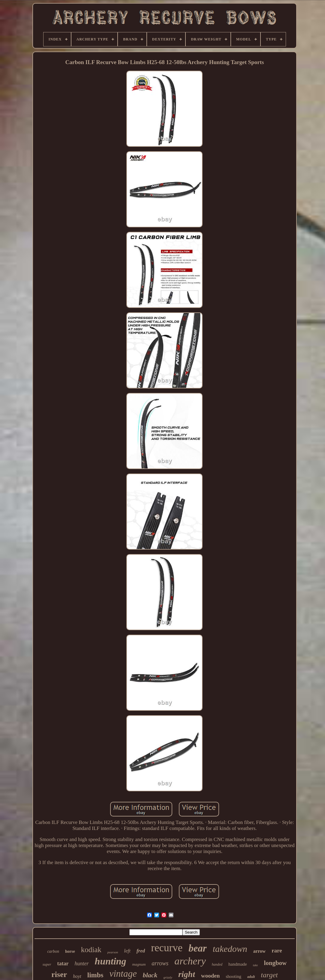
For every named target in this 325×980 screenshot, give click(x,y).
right (187, 974)
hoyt (77, 976)
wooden (210, 976)
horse (70, 951)
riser (59, 974)
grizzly (168, 977)
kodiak (91, 950)
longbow (275, 963)
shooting (233, 976)
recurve (167, 948)
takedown (230, 949)
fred (141, 951)
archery (190, 961)
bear (198, 948)
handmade (238, 964)
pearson (113, 952)
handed (217, 964)
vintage (123, 974)
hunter (82, 964)
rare (277, 950)
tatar (63, 964)
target (269, 975)
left (127, 951)
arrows (160, 963)
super (47, 964)
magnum (139, 964)
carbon (53, 951)
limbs (95, 975)
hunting (111, 961)
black (150, 975)
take (256, 965)
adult (251, 977)
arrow (259, 951)
